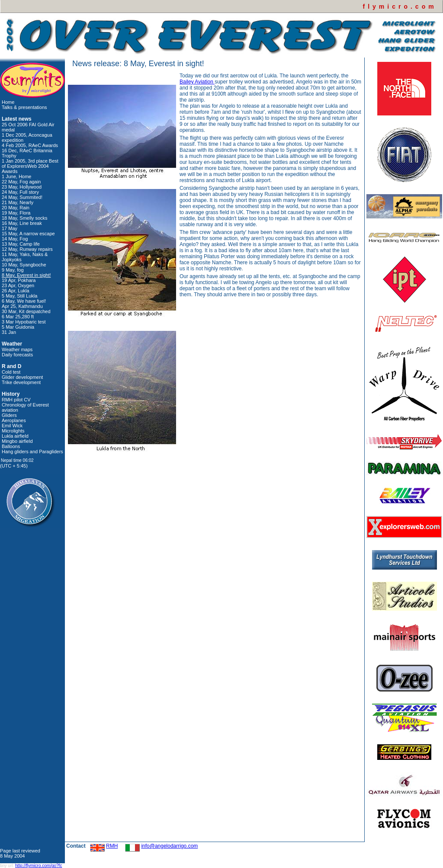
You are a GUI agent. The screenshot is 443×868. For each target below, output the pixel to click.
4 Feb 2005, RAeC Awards (30, 145)
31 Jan (9, 332)
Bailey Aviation (197, 82)
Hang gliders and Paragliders (32, 452)
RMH (112, 846)
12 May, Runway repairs (27, 249)
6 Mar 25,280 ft (18, 317)
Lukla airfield (15, 436)
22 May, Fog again (21, 182)
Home (8, 102)
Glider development (22, 377)
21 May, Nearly (18, 202)
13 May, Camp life (21, 244)
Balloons (11, 446)
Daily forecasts (17, 355)
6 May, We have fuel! (24, 301)
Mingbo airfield (17, 441)
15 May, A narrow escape (28, 234)
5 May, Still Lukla (19, 296)
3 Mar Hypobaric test (24, 322)
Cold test (11, 372)
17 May (10, 228)
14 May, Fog (15, 239)
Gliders (9, 415)
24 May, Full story (20, 192)
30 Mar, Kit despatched (26, 311)
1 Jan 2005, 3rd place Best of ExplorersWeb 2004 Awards (30, 166)
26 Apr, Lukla (16, 291)
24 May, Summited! (22, 197)
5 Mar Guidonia (18, 327)
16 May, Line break (22, 223)
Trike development (21, 382)
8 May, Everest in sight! (26, 275)
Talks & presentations (24, 107)
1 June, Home (16, 176)
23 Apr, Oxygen (18, 285)
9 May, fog (13, 270)
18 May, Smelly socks (25, 218)
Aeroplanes (14, 420)
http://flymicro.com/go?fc (39, 866)
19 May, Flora (16, 213)
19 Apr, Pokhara (19, 280)
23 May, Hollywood (22, 187)
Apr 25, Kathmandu (22, 306)
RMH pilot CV (16, 400)
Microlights (13, 431)
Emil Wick (12, 426)
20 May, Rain (16, 208)
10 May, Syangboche (24, 265)
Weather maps (17, 349)
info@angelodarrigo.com (169, 846)
